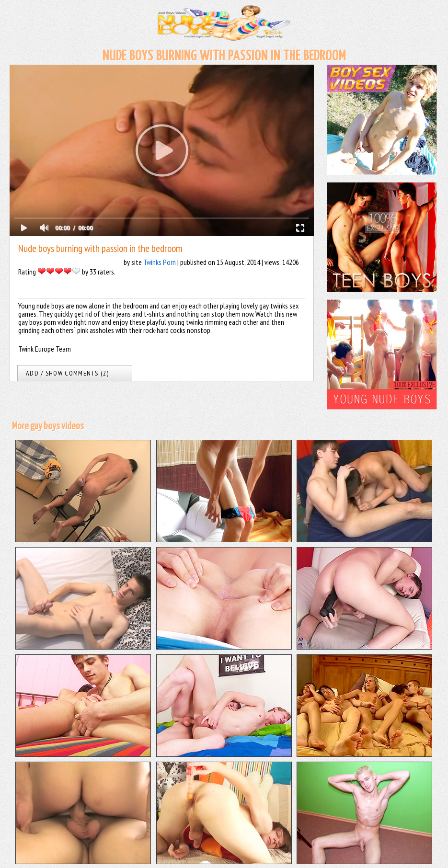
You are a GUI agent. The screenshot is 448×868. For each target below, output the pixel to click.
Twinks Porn (160, 262)
